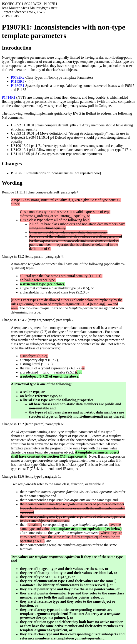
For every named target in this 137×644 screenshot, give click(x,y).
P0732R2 (18, 77)
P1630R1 (18, 86)
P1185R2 (18, 81)
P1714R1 (9, 97)
